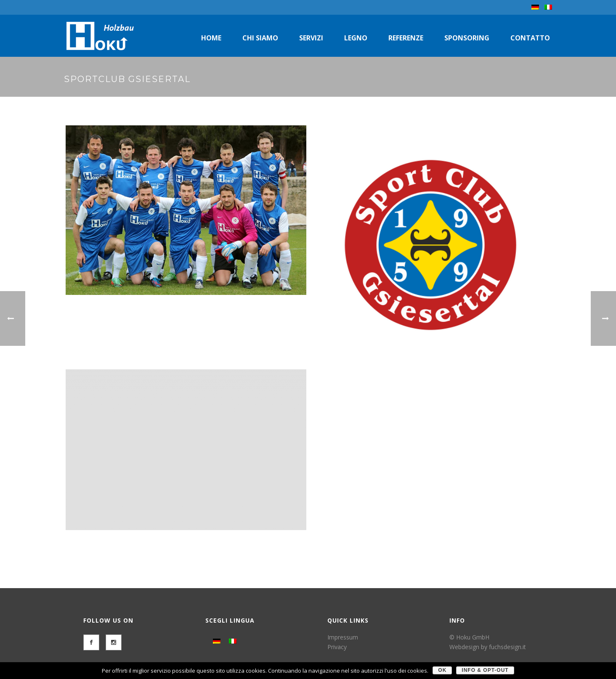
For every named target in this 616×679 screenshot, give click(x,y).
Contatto (530, 38)
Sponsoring (467, 38)
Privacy (337, 647)
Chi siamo (260, 38)
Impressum (343, 637)
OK (442, 670)
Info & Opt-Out (485, 670)
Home (211, 38)
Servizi (311, 38)
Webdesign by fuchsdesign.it (488, 647)
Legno (356, 38)
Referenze (406, 38)
